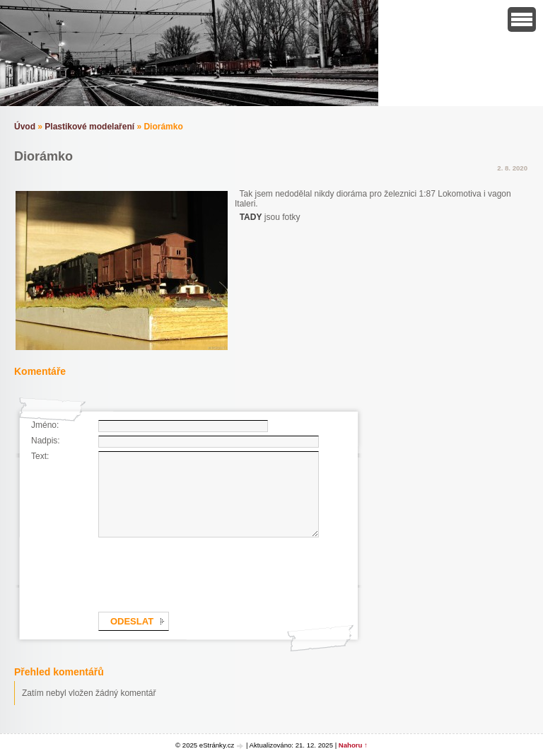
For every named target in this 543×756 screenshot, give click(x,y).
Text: (40, 456)
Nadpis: (46, 441)
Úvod (25, 127)
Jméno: (45, 425)
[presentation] (206, 572)
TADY (251, 217)
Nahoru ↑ (353, 745)
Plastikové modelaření (89, 127)
